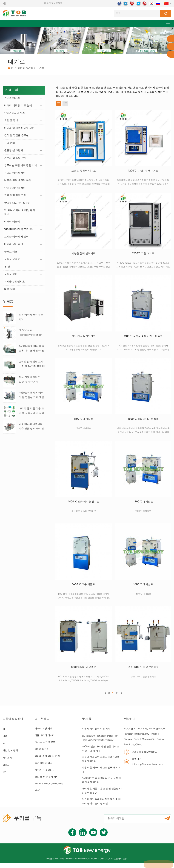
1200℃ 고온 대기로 (143, 255)
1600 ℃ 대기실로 (143, 588)
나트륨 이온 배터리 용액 (18, 182)
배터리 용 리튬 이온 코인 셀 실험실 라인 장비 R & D (31, 415)
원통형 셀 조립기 (14, 152)
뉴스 (5, 748)
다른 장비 (10, 293)
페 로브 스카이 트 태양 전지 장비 (20, 215)
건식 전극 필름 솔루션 (17, 137)
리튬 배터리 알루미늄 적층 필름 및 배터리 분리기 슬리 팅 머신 (31, 430)
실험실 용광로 (25, 69)
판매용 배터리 (12, 99)
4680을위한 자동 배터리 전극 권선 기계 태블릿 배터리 (31, 399)
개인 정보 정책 (10, 755)
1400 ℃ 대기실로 (143, 505)
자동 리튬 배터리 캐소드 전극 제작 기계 (31, 383)
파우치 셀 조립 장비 (15, 160)
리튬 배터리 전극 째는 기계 (31, 321)
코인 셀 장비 (11, 122)
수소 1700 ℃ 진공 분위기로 (143, 672)
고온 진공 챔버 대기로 (84, 171)
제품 (5, 741)
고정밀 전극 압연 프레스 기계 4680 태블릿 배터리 (32, 368)
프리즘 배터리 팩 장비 (17, 239)
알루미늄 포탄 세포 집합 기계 (21, 167)
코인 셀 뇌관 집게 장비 (46, 782)
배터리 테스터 (12, 224)
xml (5, 777)
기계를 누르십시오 (15, 285)
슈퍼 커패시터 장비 (15, 190)
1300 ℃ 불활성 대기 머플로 (143, 421)
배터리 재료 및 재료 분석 (18, 106)
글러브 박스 (11, 255)
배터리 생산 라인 (14, 247)
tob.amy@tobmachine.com (147, 769)
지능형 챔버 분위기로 (84, 255)
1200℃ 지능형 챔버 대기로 (143, 171)
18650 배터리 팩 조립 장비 (19, 232)
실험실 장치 (11, 277)
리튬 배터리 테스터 (45, 740)
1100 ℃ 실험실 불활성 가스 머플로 (143, 338)
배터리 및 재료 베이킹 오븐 (19, 129)
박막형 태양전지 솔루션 (18, 205)
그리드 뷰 (58, 104)
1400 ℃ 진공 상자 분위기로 (84, 505)
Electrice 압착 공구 (45, 747)
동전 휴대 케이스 (43, 768)
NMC (37, 796)
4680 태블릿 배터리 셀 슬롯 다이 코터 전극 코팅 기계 (31, 352)
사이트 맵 (8, 763)
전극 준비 (10, 144)
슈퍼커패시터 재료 (15, 114)
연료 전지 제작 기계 (15, 198)
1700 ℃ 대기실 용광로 (83, 672)
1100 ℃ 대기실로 (83, 421)
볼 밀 (7, 270)
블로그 (6, 770)
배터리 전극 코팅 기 (45, 775)
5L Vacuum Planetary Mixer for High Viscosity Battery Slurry (30, 337)
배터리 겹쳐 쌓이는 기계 (47, 761)
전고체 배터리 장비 (15, 175)
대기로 (41, 69)
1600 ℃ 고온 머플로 (84, 588)
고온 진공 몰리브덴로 (84, 338)
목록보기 (65, 104)
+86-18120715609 (148, 757)
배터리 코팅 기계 (43, 734)
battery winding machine (49, 789)
